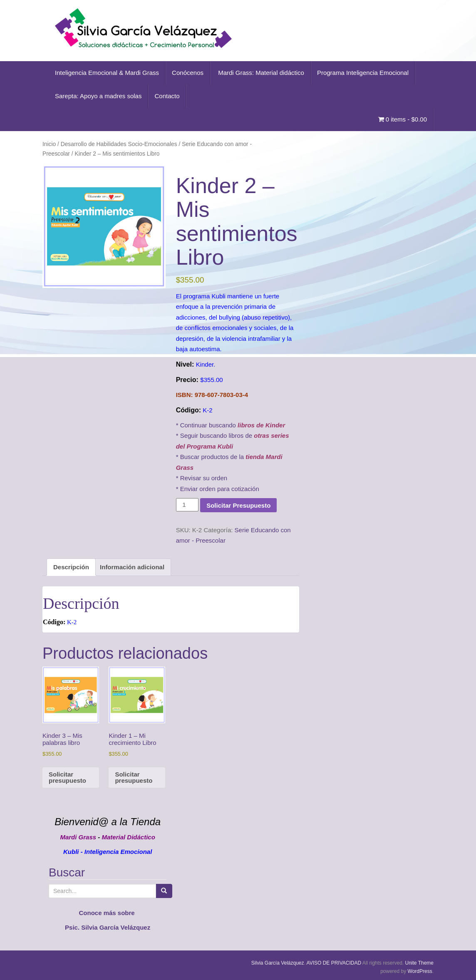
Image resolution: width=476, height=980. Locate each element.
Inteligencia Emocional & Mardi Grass (107, 73)
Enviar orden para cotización (220, 489)
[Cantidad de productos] (187, 505)
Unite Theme (419, 963)
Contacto (167, 96)
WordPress (420, 971)
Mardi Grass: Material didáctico (260, 73)
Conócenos (188, 73)
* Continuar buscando (231, 425)
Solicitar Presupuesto (238, 505)
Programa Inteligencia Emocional (363, 73)
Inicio (49, 144)
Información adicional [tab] (132, 567)
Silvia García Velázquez (278, 963)
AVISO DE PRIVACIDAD (334, 963)
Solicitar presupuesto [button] (67, 777)
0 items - (403, 119)
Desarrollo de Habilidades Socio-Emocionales (119, 144)
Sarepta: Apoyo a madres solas (98, 96)
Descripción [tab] (71, 567)
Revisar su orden (204, 478)
